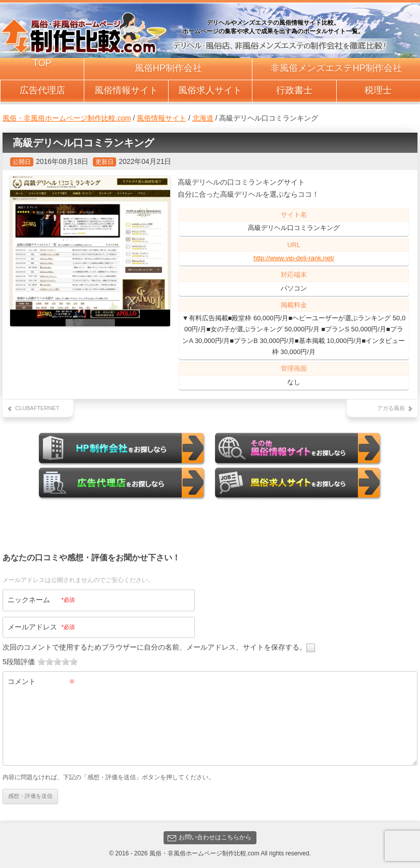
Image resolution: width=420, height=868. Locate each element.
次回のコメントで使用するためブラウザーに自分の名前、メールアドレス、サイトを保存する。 (154, 647)
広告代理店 (42, 90)
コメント (41, 681)
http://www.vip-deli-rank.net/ (294, 258)
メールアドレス (41, 626)
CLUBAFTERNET (37, 408)
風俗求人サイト (210, 90)
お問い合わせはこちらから (209, 837)
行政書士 (294, 90)
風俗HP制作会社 (168, 68)
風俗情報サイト (126, 90)
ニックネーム (41, 600)
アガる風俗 (391, 408)
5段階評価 (19, 662)
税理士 (378, 90)
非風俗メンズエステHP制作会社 (336, 68)
